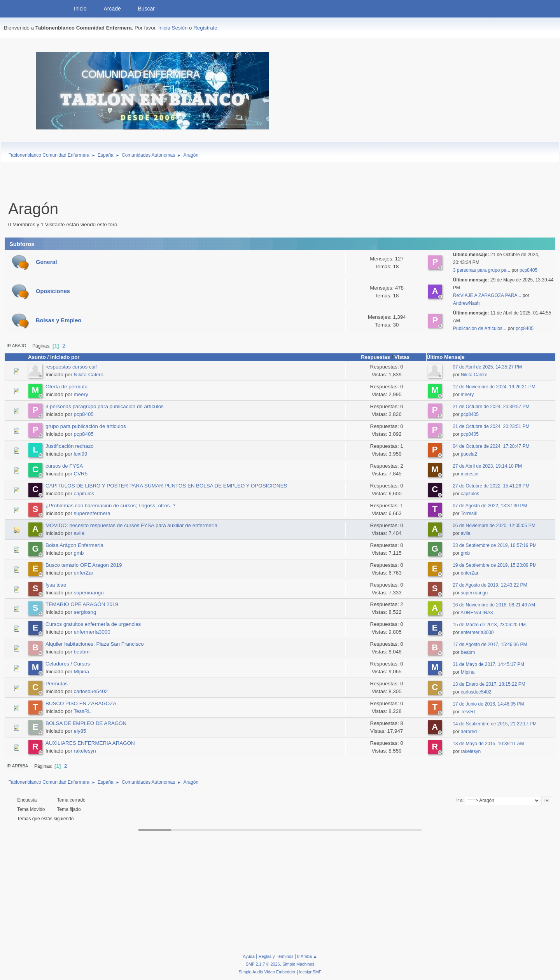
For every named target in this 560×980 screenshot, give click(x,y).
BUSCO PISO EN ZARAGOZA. (82, 703)
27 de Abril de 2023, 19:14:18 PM (487, 466)
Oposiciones (53, 291)
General (46, 262)
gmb (79, 553)
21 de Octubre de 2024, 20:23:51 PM (491, 426)
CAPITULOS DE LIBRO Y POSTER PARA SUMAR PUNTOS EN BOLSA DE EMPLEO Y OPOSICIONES (166, 486)
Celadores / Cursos (68, 664)
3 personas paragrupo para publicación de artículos (105, 406)
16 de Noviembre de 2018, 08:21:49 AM (494, 605)
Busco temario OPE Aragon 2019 (84, 565)
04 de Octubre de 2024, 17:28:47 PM (491, 446)
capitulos (84, 493)
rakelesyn (85, 751)
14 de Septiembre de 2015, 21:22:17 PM (495, 724)
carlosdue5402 (91, 691)
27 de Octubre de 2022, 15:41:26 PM (491, 486)
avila (79, 533)
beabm (82, 652)
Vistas (402, 357)
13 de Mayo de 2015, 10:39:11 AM (488, 744)
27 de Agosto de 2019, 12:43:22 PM (490, 585)
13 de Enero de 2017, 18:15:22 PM (489, 684)
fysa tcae (56, 585)
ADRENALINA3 (477, 613)
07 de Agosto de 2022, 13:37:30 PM (490, 506)
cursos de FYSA (64, 466)
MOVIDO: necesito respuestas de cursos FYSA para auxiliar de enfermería (131, 525)
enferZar (84, 573)
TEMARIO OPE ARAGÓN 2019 (82, 604)
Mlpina (81, 672)
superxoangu (89, 593)
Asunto (37, 357)
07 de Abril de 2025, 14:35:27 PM (487, 367)
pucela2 (469, 454)
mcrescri (470, 474)
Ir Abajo (16, 346)
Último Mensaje (449, 357)
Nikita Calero (89, 375)
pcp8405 (528, 270)
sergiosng (85, 612)
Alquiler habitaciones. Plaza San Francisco (95, 644)
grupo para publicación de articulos (86, 426)
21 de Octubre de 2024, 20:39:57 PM (491, 407)
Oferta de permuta (66, 387)
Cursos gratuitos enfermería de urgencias (93, 624)
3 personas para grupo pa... (482, 270)
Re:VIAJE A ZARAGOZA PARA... (487, 295)
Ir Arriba (17, 766)
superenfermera (92, 513)
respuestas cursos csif (71, 367)
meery (81, 394)
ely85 (80, 731)
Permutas (57, 684)
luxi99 (81, 454)
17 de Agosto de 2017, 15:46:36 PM (490, 645)
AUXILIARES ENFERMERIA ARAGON (90, 743)
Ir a (460, 800)
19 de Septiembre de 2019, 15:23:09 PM (495, 565)
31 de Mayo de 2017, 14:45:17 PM (488, 664)
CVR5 (81, 474)
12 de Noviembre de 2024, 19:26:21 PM (494, 387)
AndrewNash (466, 303)
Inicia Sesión (173, 28)
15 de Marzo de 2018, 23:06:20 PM (489, 625)
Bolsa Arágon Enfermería (74, 545)
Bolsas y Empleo (59, 320)
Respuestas (375, 357)
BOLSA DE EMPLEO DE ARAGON (86, 723)
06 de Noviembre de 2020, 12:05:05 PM (494, 526)
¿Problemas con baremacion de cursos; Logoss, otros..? (110, 506)
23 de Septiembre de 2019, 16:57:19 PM (495, 545)
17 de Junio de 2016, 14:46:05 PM (488, 704)
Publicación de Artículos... (480, 328)
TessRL (82, 711)
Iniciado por (65, 357)
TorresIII (469, 514)
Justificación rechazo (70, 446)
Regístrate (205, 28)
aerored (469, 732)
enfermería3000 (92, 632)
